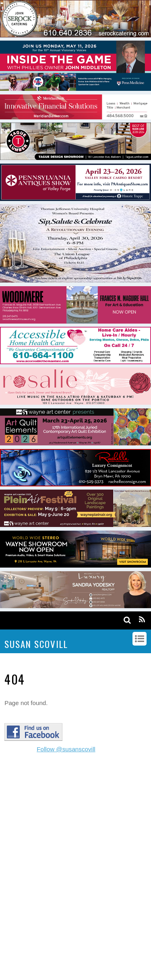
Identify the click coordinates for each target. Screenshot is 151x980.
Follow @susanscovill (66, 749)
